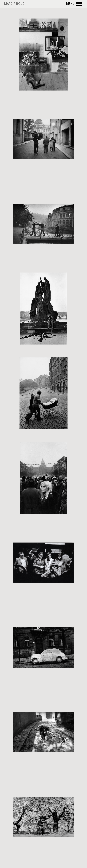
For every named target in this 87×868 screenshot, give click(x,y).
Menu (74, 4)
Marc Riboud (14, 4)
